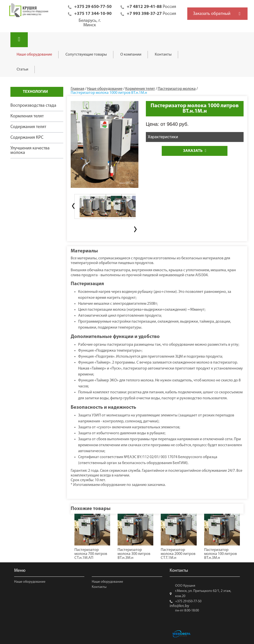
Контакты (163, 55)
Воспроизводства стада (33, 106)
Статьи (22, 69)
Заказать (195, 151)
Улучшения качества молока (30, 151)
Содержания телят (28, 127)
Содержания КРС (27, 138)
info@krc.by (179, 606)
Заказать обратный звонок (212, 16)
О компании (131, 55)
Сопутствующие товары (86, 55)
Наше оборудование (34, 55)
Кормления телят (27, 116)
